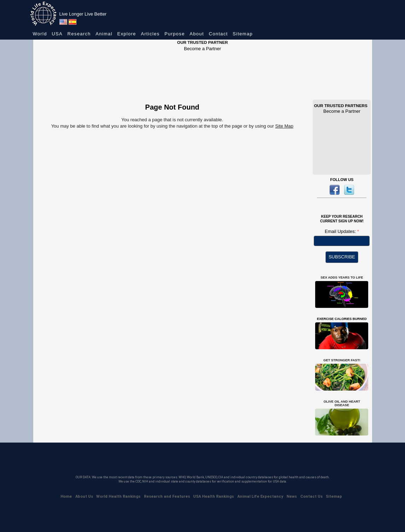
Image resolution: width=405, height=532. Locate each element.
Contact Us (311, 496)
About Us (84, 496)
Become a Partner (202, 49)
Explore (126, 34)
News (292, 496)
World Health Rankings (118, 496)
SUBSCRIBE (342, 257)
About (197, 34)
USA (57, 34)
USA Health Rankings (213, 496)
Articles (150, 34)
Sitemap (243, 34)
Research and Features (167, 496)
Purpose (175, 34)
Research (79, 34)
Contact (218, 34)
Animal (104, 34)
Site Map (284, 126)
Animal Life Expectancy (260, 496)
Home (66, 496)
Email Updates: (341, 231)
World (40, 34)
